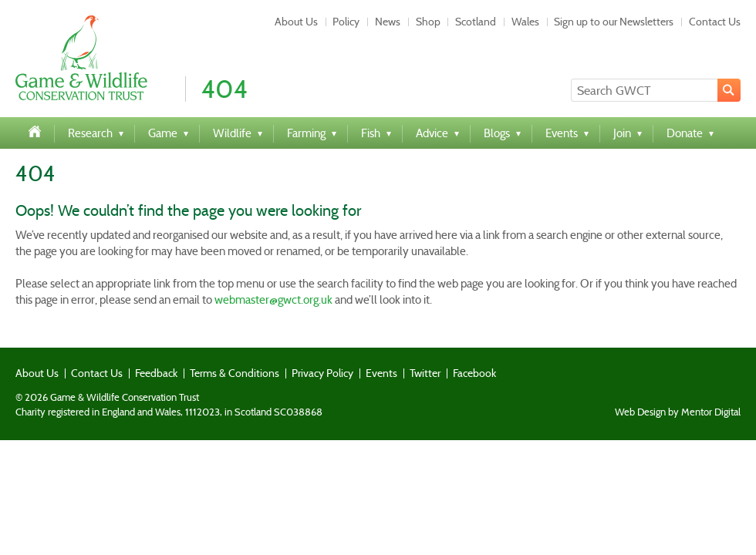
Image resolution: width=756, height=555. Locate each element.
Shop (428, 22)
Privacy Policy (322, 373)
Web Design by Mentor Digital (678, 412)
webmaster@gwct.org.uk (273, 300)
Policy (346, 22)
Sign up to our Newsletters (614, 22)
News (388, 22)
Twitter (425, 373)
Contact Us (715, 22)
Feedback (156, 373)
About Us (296, 22)
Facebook (474, 373)
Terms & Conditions (235, 373)
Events (381, 373)
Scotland (476, 22)
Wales (525, 22)
